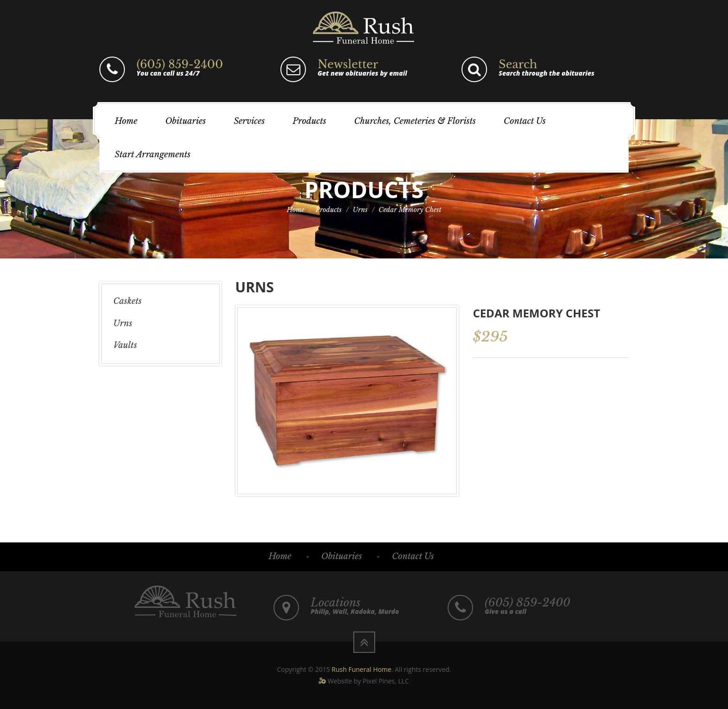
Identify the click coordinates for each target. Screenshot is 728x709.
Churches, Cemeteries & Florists (415, 121)
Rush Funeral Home (361, 669)
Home (126, 121)
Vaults (125, 345)
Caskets (127, 301)
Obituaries (185, 121)
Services (249, 121)
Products (309, 121)
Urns (360, 210)
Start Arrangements (153, 155)
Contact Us (525, 121)
